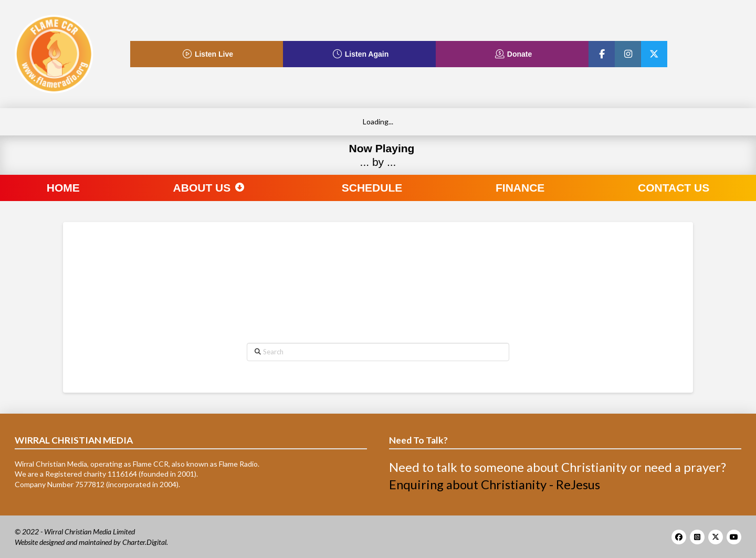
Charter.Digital (144, 542)
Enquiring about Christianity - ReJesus (495, 485)
